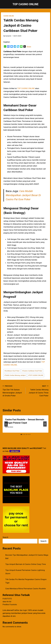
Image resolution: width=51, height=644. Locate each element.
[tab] (21, 434)
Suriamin (8, 36)
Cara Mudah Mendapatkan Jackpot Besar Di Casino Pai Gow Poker (23, 195)
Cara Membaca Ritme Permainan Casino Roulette (26, 589)
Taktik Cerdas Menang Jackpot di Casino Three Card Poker (38, 391)
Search (5, 537)
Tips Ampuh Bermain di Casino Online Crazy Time (26, 564)
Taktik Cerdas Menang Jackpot (15, 375)
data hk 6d (7, 602)
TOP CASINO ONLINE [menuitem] (26, 88)
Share (29, 47)
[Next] (45, 424)
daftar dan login (21, 610)
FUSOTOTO (7, 599)
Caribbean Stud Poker (12, 371)
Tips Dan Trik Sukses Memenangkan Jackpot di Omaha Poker (13, 391)
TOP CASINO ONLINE (36, 375)
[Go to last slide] (6, 424)
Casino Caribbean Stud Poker (32, 371)
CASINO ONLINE (9, 16)
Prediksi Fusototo (10, 604)
